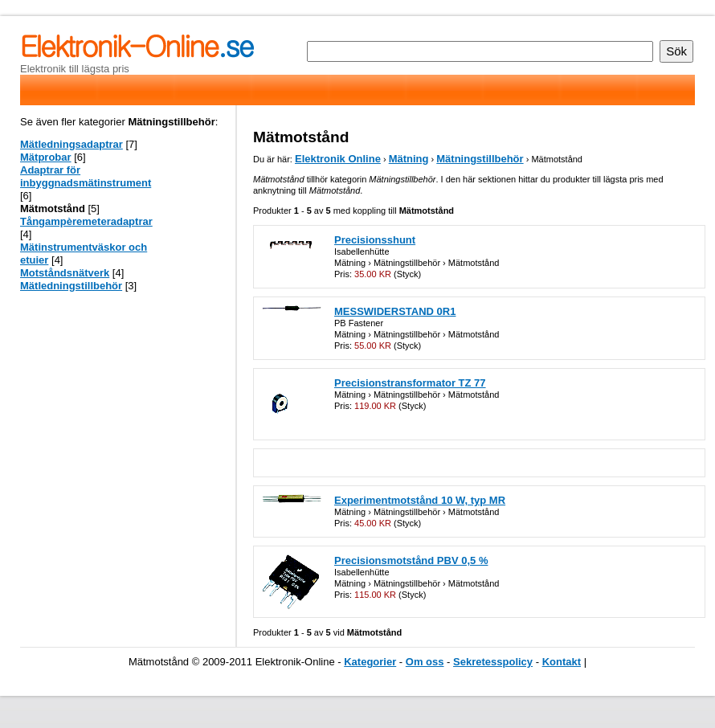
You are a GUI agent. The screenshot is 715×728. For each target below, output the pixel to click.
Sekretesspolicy (493, 662)
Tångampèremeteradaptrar (86, 221)
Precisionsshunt (375, 240)
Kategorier (370, 662)
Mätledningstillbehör (71, 286)
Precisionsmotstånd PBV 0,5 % (411, 560)
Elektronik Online (338, 159)
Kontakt (562, 662)
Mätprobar (46, 157)
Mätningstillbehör (480, 159)
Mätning (409, 159)
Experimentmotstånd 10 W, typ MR (420, 500)
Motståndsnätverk (65, 273)
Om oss (425, 662)
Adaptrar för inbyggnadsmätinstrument (86, 176)
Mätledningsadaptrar (71, 144)
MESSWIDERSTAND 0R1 (395, 311)
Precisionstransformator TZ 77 (410, 383)
